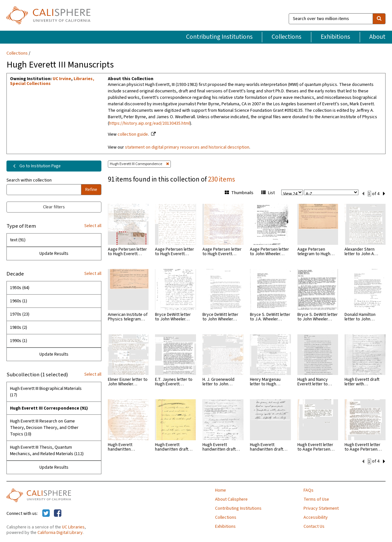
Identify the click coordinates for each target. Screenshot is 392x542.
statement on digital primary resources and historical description (187, 147)
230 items (222, 179)
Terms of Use (316, 499)
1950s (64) (20, 288)
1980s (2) (19, 328)
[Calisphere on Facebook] (58, 514)
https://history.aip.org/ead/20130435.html (150, 123)
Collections (286, 37)
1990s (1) (19, 341)
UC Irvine (62, 79)
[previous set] (363, 193)
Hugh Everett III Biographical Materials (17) (46, 392)
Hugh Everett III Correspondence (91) (49, 408)
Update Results (54, 254)
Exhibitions (335, 37)
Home (221, 490)
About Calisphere (231, 499)
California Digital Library (60, 533)
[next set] (384, 193)
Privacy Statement (321, 508)
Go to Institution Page (36, 166)
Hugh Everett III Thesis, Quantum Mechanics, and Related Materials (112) (47, 451)
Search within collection (29, 180)
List (268, 193)
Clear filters (54, 207)
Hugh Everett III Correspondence (139, 164)
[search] (379, 19)
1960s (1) (19, 301)
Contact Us (314, 526)
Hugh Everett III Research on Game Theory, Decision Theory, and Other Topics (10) (44, 428)
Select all (93, 226)
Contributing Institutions (219, 37)
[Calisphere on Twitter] (46, 514)
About (377, 37)
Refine (91, 190)
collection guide (133, 134)
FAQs (309, 490)
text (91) (18, 240)
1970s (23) (20, 314)
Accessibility (316, 517)
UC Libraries (73, 527)
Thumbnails (239, 193)
